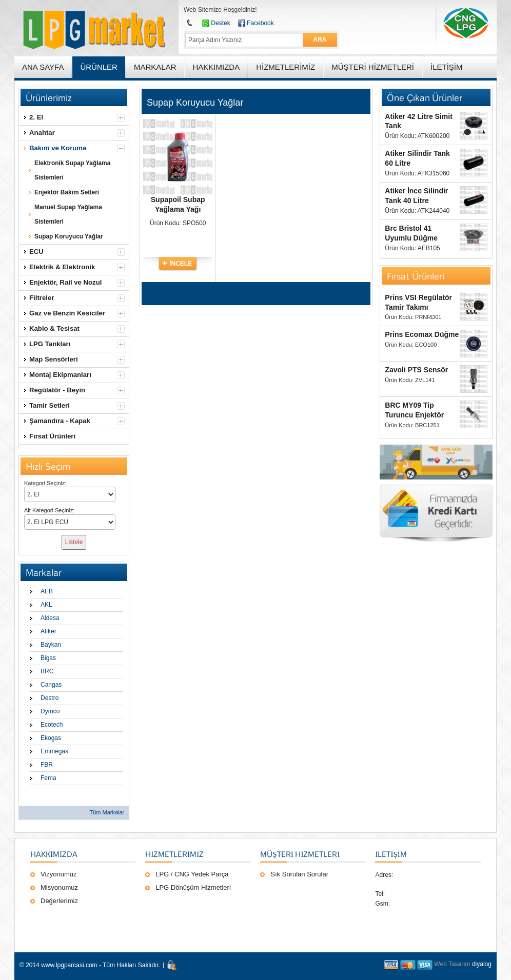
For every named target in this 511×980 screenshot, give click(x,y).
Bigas (48, 658)
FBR (47, 765)
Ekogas (51, 738)
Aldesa (50, 618)
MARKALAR (155, 67)
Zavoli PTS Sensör (416, 370)
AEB (47, 591)
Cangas (51, 685)
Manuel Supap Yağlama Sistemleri (68, 214)
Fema (48, 778)
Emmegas (54, 751)
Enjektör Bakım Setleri (67, 192)
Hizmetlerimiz (174, 854)
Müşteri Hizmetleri (300, 854)
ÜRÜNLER (99, 67)
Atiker (48, 631)
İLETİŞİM (391, 854)
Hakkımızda (54, 854)
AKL (46, 605)
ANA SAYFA (43, 67)
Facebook (260, 23)
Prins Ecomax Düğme (422, 334)
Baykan (51, 645)
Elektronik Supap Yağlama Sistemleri (72, 170)
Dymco (50, 711)
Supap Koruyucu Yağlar (69, 236)
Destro (50, 698)
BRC (47, 671)
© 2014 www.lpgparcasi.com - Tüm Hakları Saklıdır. (90, 965)
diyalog (482, 964)
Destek (220, 23)
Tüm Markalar (107, 812)
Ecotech (52, 725)
